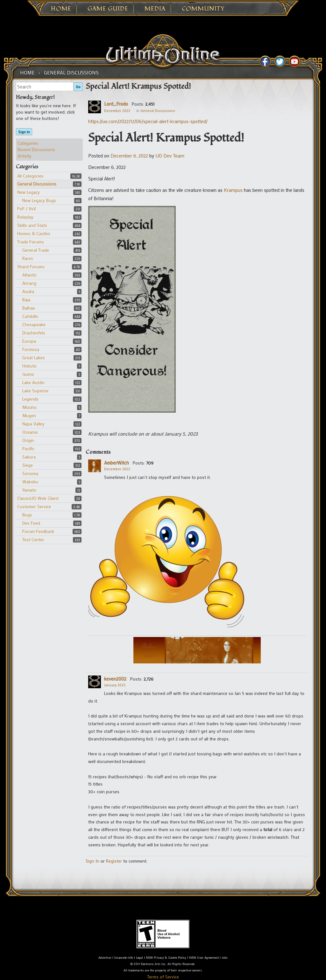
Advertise (105, 958)
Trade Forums (31, 242)
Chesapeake (34, 324)
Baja (26, 300)
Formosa (31, 349)
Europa (29, 341)
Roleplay (25, 217)
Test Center (33, 539)
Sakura (29, 457)
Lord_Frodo (116, 104)
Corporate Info (123, 958)
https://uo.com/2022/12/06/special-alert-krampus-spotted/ (148, 121)
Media (155, 9)
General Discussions (37, 184)
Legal (139, 958)
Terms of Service (163, 977)
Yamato (29, 490)
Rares (28, 258)
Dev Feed (31, 523)
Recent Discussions (36, 149)
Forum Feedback (38, 531)
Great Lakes (34, 357)
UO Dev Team (170, 156)
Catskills (30, 316)
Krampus (233, 190)
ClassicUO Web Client (38, 498)
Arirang (29, 283)
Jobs (225, 958)
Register (114, 861)
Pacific (28, 448)
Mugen (29, 415)
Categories (28, 143)
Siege (28, 465)
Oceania (30, 432)
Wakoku (30, 482)
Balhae (29, 308)
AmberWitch (117, 463)
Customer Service (34, 506)
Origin (28, 440)
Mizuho (29, 407)
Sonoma (30, 473)
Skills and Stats (32, 225)
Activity (25, 156)
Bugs (27, 515)
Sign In (24, 132)
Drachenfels (34, 333)
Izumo (28, 374)
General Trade (36, 250)
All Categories (30, 176)
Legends (30, 399)
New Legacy (28, 192)
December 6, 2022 (129, 156)
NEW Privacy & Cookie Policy (166, 958)
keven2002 (115, 679)
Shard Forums (31, 266)
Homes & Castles (34, 233)
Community (203, 9)
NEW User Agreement (204, 958)
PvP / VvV (27, 209)
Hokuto (29, 366)
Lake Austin (33, 382)
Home (61, 9)
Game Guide (108, 9)
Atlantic (29, 275)
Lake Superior (35, 391)
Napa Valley (33, 424)
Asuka (28, 291)
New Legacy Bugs (39, 200)
